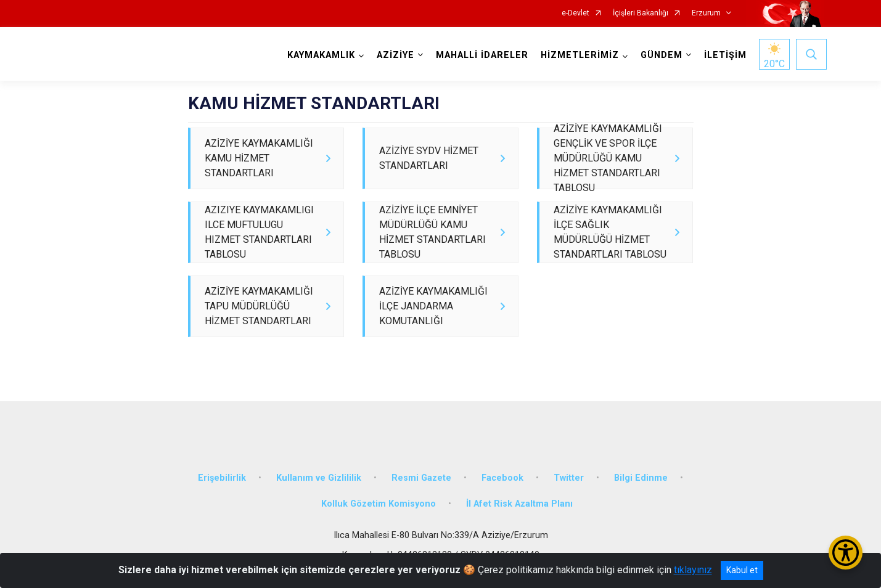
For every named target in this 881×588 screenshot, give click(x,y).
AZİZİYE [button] (393, 55)
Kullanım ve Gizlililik (319, 498)
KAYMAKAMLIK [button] (319, 55)
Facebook (502, 498)
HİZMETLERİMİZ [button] (577, 55)
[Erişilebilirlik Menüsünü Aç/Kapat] (846, 553)
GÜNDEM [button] (659, 55)
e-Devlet (576, 13)
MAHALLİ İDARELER (480, 55)
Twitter (569, 498)
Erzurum (706, 13)
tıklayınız (693, 570)
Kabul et (742, 570)
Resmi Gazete (421, 498)
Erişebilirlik (222, 498)
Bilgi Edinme (641, 498)
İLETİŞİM (723, 55)
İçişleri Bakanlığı (641, 13)
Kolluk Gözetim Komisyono (379, 524)
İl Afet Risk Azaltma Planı (519, 524)
